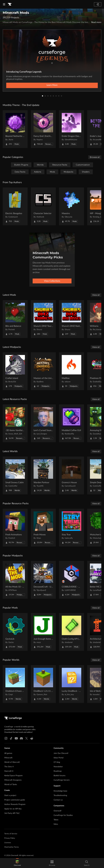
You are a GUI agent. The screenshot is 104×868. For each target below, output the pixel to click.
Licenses (8, 843)
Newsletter (58, 767)
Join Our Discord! (61, 753)
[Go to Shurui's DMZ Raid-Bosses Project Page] (71, 319)
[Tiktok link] (11, 738)
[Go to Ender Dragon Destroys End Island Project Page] (71, 129)
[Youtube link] (16, 738)
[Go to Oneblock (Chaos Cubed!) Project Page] (15, 684)
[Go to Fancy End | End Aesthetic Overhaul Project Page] (43, 129)
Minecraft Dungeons (13, 780)
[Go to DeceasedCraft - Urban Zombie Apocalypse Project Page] (43, 580)
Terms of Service (11, 834)
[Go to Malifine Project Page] (71, 371)
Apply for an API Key (13, 809)
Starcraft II (9, 771)
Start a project (10, 795)
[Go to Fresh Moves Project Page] (43, 528)
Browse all (95, 157)
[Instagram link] (6, 738)
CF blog (57, 762)
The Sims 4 (9, 767)
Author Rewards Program (15, 804)
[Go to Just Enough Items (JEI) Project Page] (43, 632)
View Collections (52, 281)
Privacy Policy (10, 838)
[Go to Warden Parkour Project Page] (43, 475)
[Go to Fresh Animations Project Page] (15, 528)
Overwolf (57, 811)
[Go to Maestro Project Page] (71, 206)
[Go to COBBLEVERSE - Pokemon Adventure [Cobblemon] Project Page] (71, 580)
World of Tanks (11, 785)
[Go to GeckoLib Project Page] (15, 632)
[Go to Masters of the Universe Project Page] (43, 371)
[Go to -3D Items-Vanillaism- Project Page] (15, 423)
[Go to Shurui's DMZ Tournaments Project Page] (43, 319)
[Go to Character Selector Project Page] (43, 206)
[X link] (27, 738)
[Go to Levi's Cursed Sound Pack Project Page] (43, 423)
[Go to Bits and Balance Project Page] (15, 319)
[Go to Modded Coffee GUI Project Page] (71, 423)
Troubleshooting (60, 795)
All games (8, 753)
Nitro (56, 824)
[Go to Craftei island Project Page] (15, 371)
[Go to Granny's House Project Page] (71, 475)
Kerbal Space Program (13, 776)
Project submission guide (15, 800)
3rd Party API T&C (12, 813)
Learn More (52, 85)
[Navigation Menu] (4, 4)
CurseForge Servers (62, 780)
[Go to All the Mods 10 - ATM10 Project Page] (15, 580)
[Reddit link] (32, 738)
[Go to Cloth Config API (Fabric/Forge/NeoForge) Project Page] (71, 632)
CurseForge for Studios (63, 815)
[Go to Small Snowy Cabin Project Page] (15, 475)
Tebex (56, 820)
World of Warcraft (12, 762)
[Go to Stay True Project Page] (71, 528)
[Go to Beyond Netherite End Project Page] (15, 129)
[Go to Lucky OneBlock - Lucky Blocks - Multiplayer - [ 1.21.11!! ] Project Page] (71, 684)
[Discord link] (21, 738)
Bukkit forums (60, 776)
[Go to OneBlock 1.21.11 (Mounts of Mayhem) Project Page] (43, 684)
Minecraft (8, 758)
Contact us (58, 800)
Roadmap (58, 771)
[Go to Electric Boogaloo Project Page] (15, 206)
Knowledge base (60, 791)
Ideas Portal (58, 758)
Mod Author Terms (12, 847)
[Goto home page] (10, 4)
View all (96, 295)
